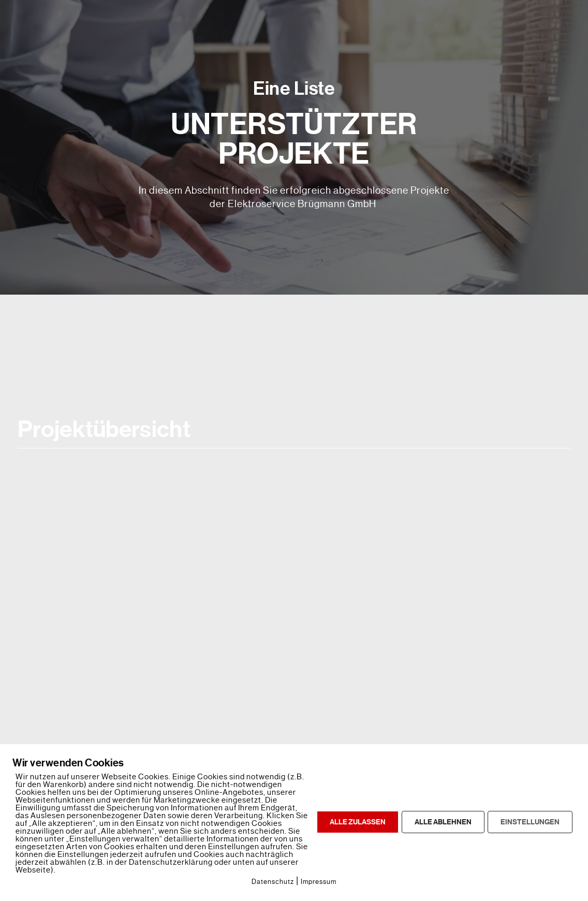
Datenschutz (273, 882)
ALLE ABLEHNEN (443, 822)
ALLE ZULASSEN (358, 822)
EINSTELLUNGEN (530, 822)
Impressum (319, 882)
